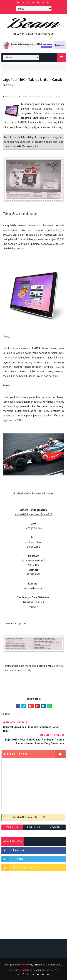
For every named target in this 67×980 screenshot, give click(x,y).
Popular (33, 828)
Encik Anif (54, 970)
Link (36, 147)
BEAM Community (27, 817)
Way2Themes (36, 965)
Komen (55, 828)
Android (48, 97)
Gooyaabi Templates (19, 970)
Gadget (58, 97)
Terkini (12, 828)
